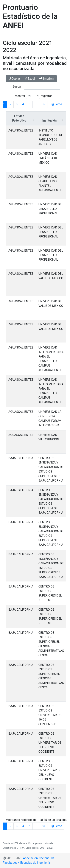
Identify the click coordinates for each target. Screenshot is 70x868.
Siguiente (56, 104)
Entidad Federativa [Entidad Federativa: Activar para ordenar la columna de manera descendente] (19, 118)
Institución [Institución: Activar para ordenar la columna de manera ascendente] (49, 121)
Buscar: (36, 87)
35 (43, 104)
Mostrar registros (34, 96)
